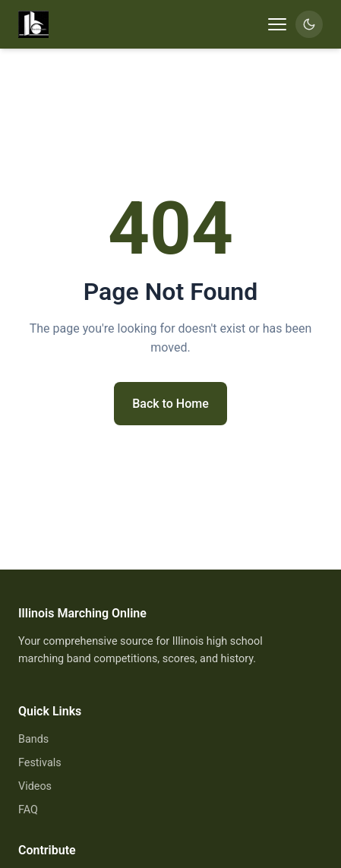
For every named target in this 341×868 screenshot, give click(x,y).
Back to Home (170, 404)
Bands (33, 739)
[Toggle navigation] (277, 24)
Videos (35, 786)
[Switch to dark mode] (309, 24)
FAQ (28, 810)
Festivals (40, 763)
